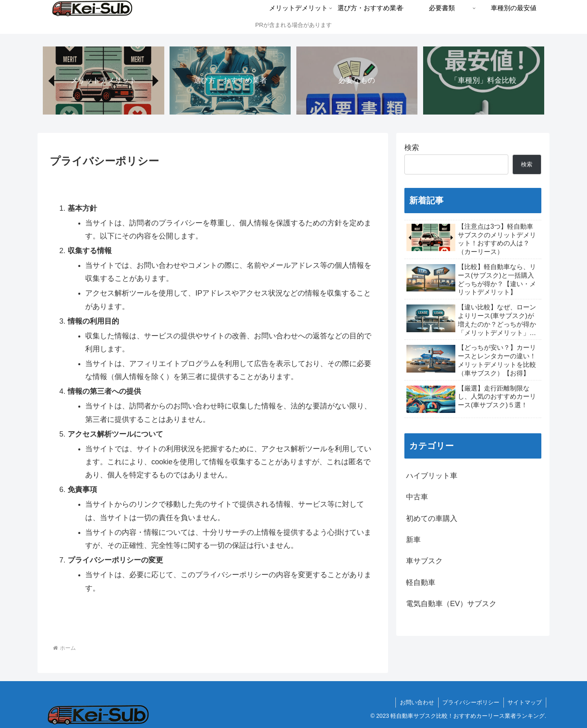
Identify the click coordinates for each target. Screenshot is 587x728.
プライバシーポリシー (470, 702)
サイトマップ (525, 702)
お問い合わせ (416, 702)
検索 (412, 148)
